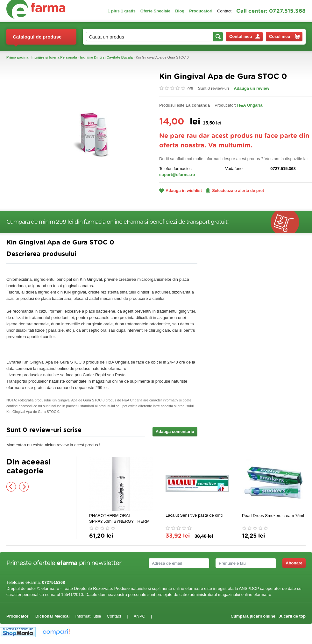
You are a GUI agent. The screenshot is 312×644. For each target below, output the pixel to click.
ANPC (139, 616)
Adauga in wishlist (181, 191)
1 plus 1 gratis (121, 11)
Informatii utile (88, 616)
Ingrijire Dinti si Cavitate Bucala (106, 57)
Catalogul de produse (37, 39)
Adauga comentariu (175, 432)
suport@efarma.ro (177, 175)
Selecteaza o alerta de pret (235, 191)
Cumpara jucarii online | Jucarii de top (268, 616)
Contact (224, 11)
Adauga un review (251, 88)
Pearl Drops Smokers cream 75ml (273, 516)
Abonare (294, 563)
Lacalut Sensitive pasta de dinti (194, 515)
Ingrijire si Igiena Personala (54, 57)
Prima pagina (17, 57)
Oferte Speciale (156, 11)
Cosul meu (284, 37)
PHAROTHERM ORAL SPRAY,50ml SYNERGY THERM (119, 518)
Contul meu (245, 36)
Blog (180, 11)
